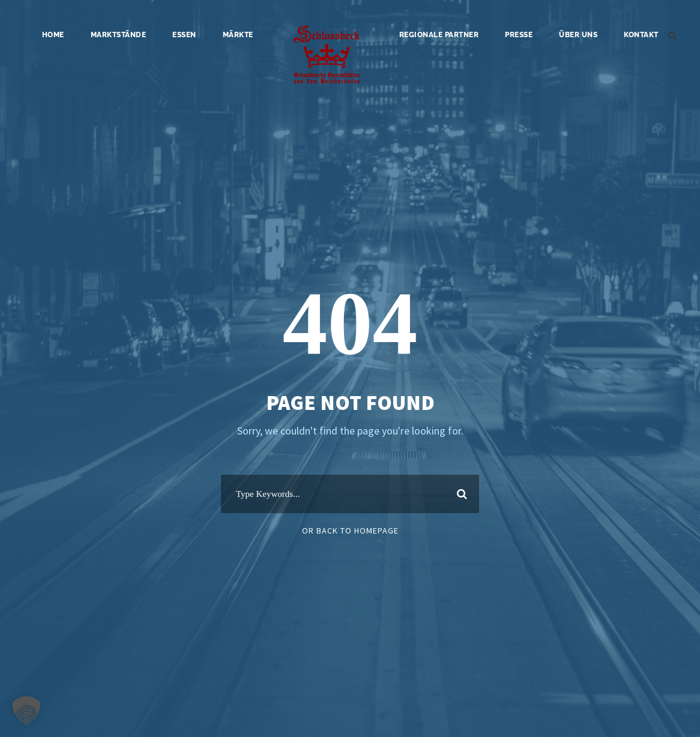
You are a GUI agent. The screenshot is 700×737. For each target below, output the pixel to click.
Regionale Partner (439, 35)
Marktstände (119, 35)
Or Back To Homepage (350, 531)
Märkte (238, 35)
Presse (519, 35)
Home (53, 35)
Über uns (578, 35)
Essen (184, 35)
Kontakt (641, 35)
